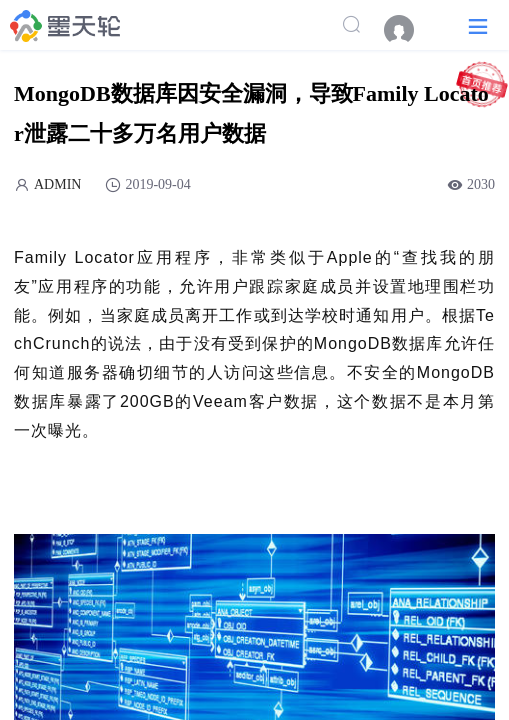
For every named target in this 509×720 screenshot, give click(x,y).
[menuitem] (409, 30)
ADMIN (57, 184)
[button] (478, 25)
